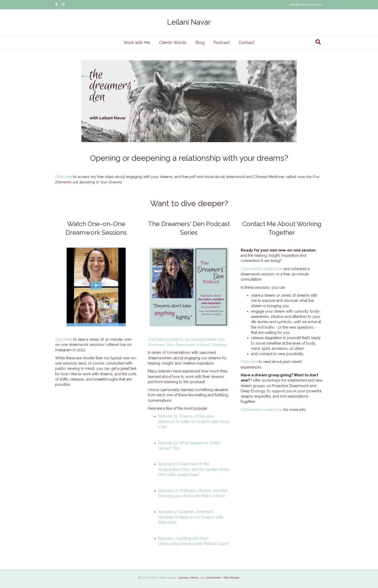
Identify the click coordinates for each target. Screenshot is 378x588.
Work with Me (137, 43)
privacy (184, 578)
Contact (246, 43)
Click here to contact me (262, 269)
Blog (200, 43)
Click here (64, 177)
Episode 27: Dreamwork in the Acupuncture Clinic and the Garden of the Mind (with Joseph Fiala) (193, 469)
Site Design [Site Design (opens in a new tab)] (232, 578)
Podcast (222, 43)
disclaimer (214, 578)
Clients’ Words (173, 43)
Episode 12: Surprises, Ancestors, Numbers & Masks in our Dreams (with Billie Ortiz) (191, 517)
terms (195, 578)
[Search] (318, 42)
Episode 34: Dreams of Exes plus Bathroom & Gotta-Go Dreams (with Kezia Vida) (194, 422)
